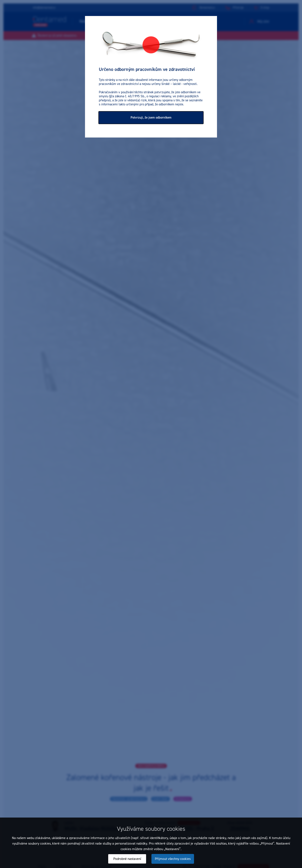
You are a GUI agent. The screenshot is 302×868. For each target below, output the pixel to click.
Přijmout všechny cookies (173, 859)
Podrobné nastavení (127, 859)
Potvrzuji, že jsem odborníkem (151, 118)
